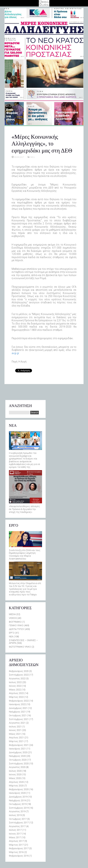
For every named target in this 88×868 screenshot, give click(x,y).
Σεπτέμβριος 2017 (19, 823)
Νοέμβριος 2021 (17, 712)
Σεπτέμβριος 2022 (19, 675)
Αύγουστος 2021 (17, 723)
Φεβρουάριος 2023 (19, 671)
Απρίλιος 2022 (16, 693)
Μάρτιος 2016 (16, 852)
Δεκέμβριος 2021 (18, 708)
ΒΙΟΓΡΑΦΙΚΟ (15, 622)
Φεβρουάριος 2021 (19, 745)
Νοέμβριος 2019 (17, 800)
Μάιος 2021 (15, 734)
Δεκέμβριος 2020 (18, 752)
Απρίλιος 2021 (16, 738)
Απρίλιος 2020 (16, 782)
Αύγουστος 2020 (17, 767)
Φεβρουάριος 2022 (19, 701)
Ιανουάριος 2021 (17, 749)
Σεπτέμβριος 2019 (19, 808)
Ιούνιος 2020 (15, 774)
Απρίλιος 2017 (16, 841)
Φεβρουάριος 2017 (19, 848)
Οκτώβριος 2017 (18, 819)
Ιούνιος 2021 (15, 730)
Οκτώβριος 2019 (18, 804)
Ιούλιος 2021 (15, 727)
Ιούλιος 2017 (15, 830)
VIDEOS (13, 618)
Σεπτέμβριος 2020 (19, 764)
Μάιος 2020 (15, 778)
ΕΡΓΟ (12, 633)
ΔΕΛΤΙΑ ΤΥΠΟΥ (17, 629)
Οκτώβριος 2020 (18, 760)
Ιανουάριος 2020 (17, 793)
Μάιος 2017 (15, 837)
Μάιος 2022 (15, 690)
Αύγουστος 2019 (17, 811)
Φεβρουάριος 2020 (19, 789)
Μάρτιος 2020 (16, 786)
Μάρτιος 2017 (16, 845)
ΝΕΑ (32, 157)
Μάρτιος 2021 (16, 741)
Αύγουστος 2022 (17, 678)
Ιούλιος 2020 (15, 771)
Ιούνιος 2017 (15, 834)
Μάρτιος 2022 (16, 697)
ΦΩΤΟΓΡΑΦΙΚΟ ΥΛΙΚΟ (20, 647)
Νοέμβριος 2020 (17, 756)
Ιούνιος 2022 (15, 686)
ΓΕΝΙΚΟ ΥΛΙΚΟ (16, 625)
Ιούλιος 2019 (15, 815)
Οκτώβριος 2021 (18, 715)
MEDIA (12, 614)
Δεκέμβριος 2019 (18, 797)
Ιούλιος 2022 (15, 682)
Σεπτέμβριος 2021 (19, 719)
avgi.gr (15, 353)
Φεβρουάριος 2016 (19, 856)
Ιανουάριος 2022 (17, 704)
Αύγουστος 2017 (17, 826)
